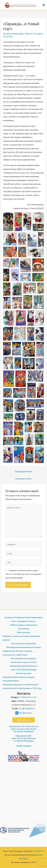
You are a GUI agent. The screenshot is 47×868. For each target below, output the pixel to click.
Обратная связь (23, 632)
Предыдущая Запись (23, 471)
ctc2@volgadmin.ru (27, 708)
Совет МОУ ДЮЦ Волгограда (24, 670)
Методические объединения (23, 643)
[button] (8, 222)
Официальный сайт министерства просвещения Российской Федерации (23, 738)
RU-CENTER (38, 851)
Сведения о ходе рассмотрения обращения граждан (21, 638)
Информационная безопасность (24, 666)
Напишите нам (24, 720)
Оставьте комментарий (13, 34)
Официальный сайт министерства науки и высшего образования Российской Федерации (24, 729)
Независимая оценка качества (24, 662)
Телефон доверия (24, 746)
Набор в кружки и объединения (24, 625)
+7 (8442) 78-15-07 (28, 697)
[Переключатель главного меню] (44, 5)
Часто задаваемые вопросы (23, 621)
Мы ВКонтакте (24, 713)
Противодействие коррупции (23, 658)
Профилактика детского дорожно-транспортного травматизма (18, 653)
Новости (29, 34)
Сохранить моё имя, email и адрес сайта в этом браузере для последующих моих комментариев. (23, 574)
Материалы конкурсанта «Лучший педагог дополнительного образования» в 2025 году (22, 686)
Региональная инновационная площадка (24, 647)
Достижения (24, 629)
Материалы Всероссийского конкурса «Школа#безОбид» (19, 679)
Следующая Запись (23, 479)
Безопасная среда (24, 673)
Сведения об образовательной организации (23, 617)
